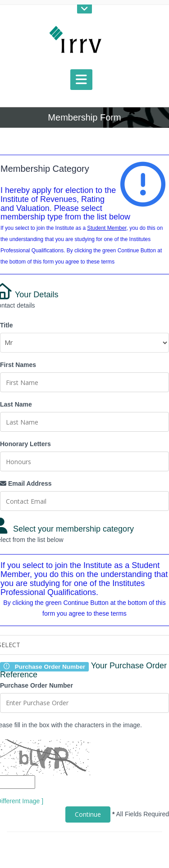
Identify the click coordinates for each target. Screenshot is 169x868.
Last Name (16, 404)
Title (7, 325)
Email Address (26, 483)
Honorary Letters (25, 444)
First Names (18, 365)
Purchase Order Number (37, 685)
